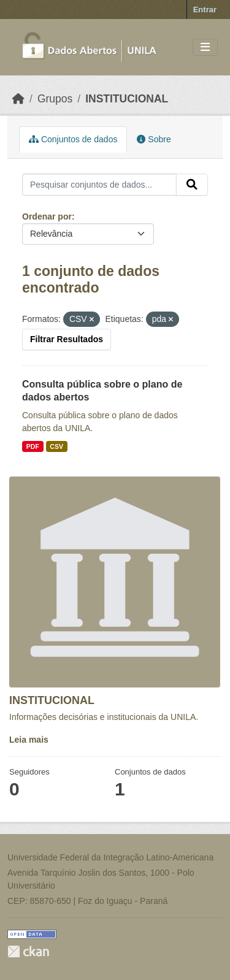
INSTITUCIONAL (127, 99)
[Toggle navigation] (205, 48)
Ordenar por (47, 216)
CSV (56, 446)
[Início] (18, 99)
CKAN (28, 951)
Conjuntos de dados (73, 139)
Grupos (55, 99)
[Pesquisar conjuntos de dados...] (99, 185)
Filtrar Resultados (67, 339)
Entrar (205, 10)
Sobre (154, 139)
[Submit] (192, 185)
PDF (33, 446)
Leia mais (29, 740)
